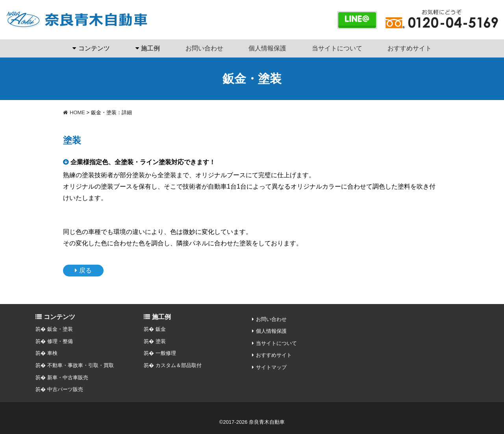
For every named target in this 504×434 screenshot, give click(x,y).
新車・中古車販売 (68, 377)
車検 (52, 353)
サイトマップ (271, 367)
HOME (74, 112)
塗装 (161, 341)
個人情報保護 (267, 48)
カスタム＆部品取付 (179, 365)
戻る (85, 270)
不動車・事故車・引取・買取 (81, 365)
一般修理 (166, 353)
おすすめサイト (409, 48)
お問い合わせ (204, 48)
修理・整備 (60, 341)
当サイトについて (337, 48)
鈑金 (161, 329)
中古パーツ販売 (65, 389)
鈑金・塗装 (60, 329)
